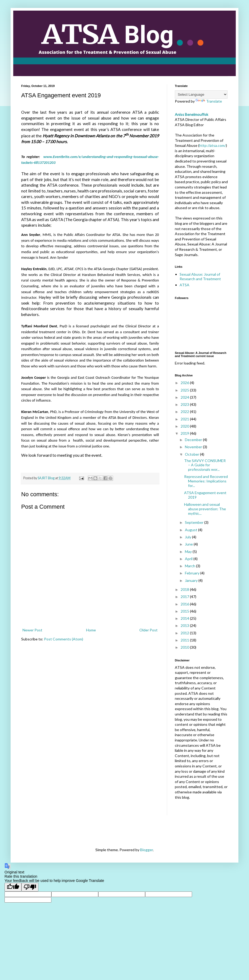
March (190, 566)
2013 (185, 625)
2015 (185, 611)
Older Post (148, 630)
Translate (209, 101)
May (189, 551)
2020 (185, 426)
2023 (185, 404)
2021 (185, 419)
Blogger (146, 850)
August (192, 530)
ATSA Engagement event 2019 (205, 495)
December (194, 440)
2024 (185, 397)
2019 (185, 433)
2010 (185, 647)
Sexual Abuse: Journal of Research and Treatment (200, 276)
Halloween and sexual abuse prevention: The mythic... (205, 509)
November (194, 447)
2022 (185, 412)
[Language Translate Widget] (201, 95)
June (189, 544)
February (193, 573)
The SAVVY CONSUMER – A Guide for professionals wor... (205, 465)
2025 (185, 390)
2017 (185, 597)
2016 (185, 604)
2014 (185, 618)
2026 (185, 383)
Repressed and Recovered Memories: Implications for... (206, 481)
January (192, 580)
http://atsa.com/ (213, 145)
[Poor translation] (30, 887)
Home (91, 630)
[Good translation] (13, 887)
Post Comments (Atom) (64, 639)
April (189, 559)
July (188, 537)
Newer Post (32, 630)
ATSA (184, 285)
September (195, 522)
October (192, 454)
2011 (185, 640)
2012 (185, 633)
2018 (185, 589)
